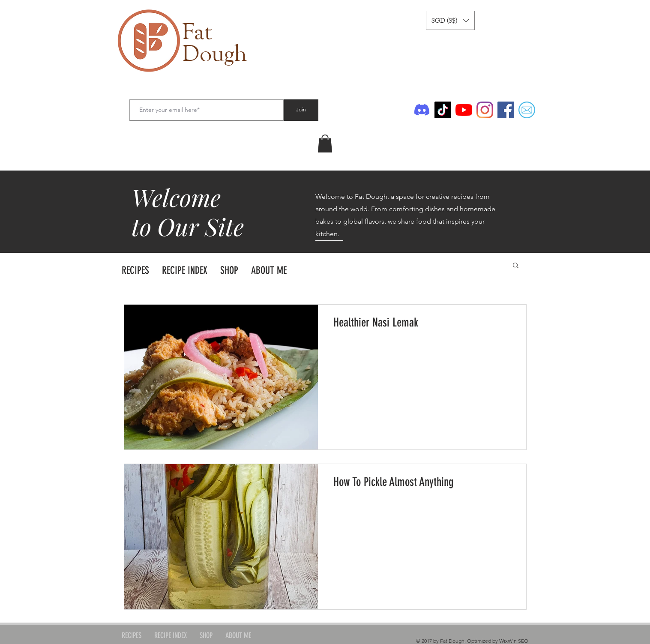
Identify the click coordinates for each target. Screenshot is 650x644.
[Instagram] (485, 110)
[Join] (301, 110)
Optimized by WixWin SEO (498, 641)
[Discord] (422, 110)
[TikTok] (443, 110)
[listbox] (450, 20)
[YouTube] (464, 110)
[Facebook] (506, 110)
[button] (450, 20)
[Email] (527, 110)
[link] (325, 144)
